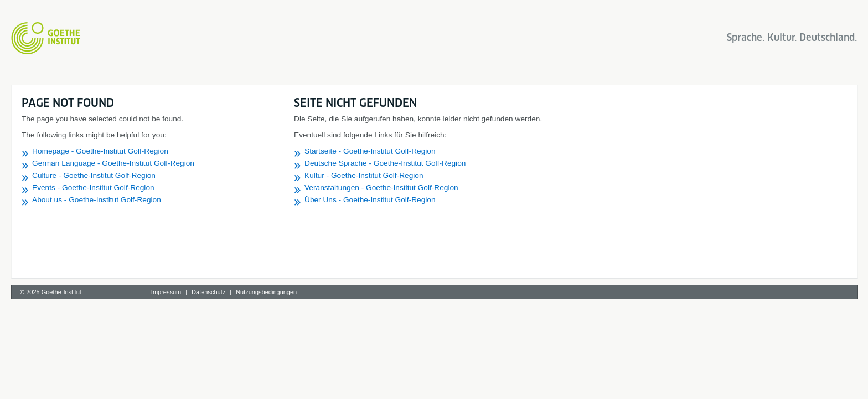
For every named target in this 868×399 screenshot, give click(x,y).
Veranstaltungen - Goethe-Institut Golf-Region (532, 188)
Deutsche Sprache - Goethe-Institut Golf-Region (536, 163)
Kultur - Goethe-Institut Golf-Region (515, 175)
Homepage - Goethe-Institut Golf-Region (251, 151)
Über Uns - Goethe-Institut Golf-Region (521, 200)
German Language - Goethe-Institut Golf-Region (264, 163)
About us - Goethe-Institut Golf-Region (247, 200)
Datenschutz (359, 292)
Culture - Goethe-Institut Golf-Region (244, 175)
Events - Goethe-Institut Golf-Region (244, 188)
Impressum (316, 292)
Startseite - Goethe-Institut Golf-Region (521, 151)
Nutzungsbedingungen (417, 292)
